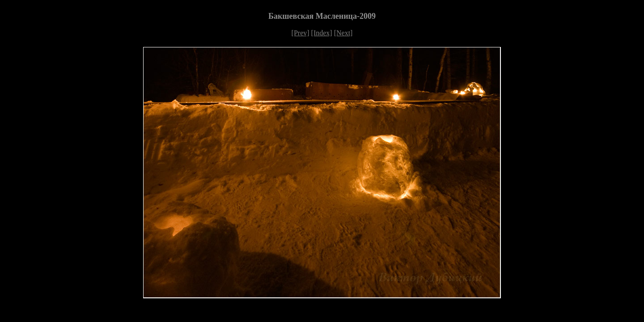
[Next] (343, 33)
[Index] (322, 33)
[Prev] (301, 33)
